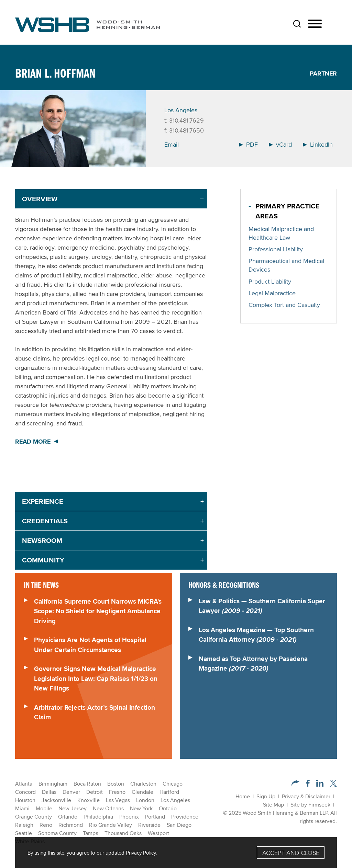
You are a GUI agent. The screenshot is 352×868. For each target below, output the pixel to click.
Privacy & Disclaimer (306, 796)
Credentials (45, 521)
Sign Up (266, 796)
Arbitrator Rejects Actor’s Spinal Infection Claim (95, 712)
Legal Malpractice (272, 293)
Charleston (143, 784)
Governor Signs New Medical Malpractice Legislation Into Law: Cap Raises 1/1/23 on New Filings (96, 678)
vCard (280, 144)
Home (243, 796)
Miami (22, 808)
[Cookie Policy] (176, 853)
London (145, 800)
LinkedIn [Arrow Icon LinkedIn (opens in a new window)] (318, 144)
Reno (46, 825)
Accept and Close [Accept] (291, 853)
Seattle (24, 833)
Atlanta (24, 784)
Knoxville (89, 800)
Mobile (44, 808)
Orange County (34, 817)
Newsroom (42, 540)
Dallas (49, 792)
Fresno (117, 792)
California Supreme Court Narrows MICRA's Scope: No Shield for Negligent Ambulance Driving (98, 611)
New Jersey (73, 808)
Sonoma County (57, 833)
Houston (25, 800)
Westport (158, 833)
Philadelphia (98, 817)
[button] (295, 784)
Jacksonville (56, 800)
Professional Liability (276, 249)
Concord (25, 792)
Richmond (71, 825)
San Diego (179, 825)
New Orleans (108, 808)
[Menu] (315, 24)
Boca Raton (87, 784)
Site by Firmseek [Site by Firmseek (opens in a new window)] (310, 805)
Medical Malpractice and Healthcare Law (281, 233)
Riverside (149, 825)
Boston (116, 784)
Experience (43, 501)
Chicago (173, 784)
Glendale (142, 792)
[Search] (297, 24)
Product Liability (270, 281)
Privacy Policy (141, 853)
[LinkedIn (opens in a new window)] (320, 785)
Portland (155, 817)
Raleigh (24, 825)
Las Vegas (118, 800)
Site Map (273, 805)
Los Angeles (181, 110)
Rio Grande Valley (111, 825)
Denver (71, 792)
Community (43, 560)
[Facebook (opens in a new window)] (308, 785)
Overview (40, 199)
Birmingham (53, 784)
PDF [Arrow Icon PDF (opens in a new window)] (248, 144)
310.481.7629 (186, 120)
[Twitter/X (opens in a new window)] (333, 785)
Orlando (68, 817)
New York (141, 808)
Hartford (169, 792)
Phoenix (129, 817)
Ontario (168, 808)
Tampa (91, 833)
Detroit (95, 792)
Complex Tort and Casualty (284, 305)
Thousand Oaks (123, 833)
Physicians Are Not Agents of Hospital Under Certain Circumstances (90, 645)
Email (172, 144)
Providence (185, 817)
